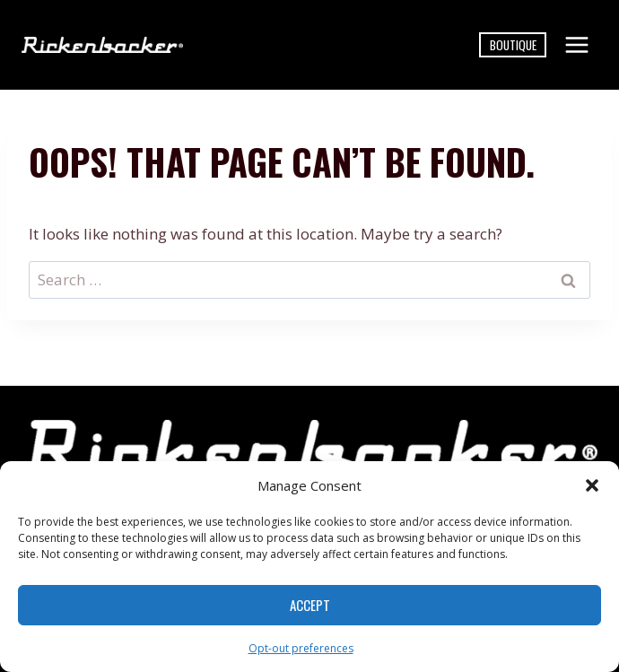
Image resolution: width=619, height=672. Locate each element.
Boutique (513, 45)
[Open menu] (576, 44)
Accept (310, 605)
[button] (592, 485)
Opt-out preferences (301, 648)
